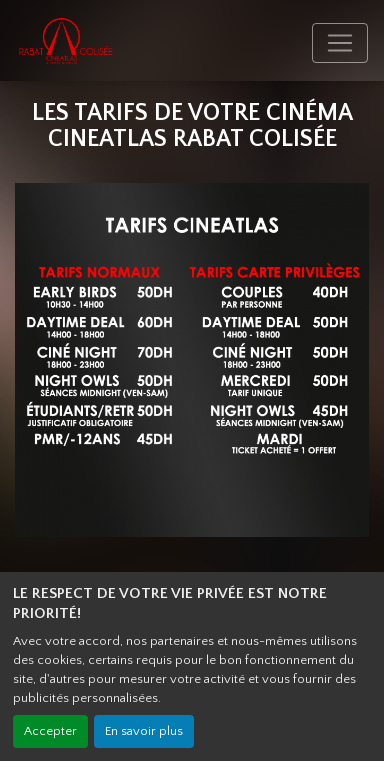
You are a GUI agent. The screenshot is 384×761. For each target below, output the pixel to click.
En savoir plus (144, 731)
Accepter (50, 731)
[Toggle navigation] (340, 43)
